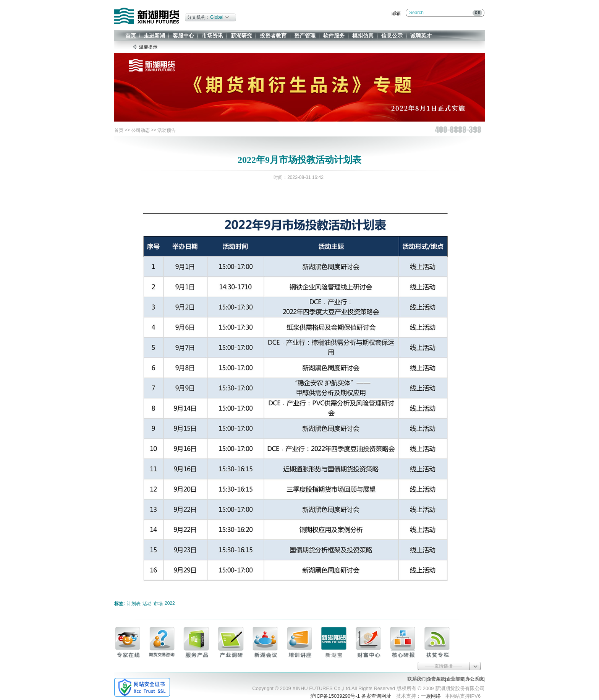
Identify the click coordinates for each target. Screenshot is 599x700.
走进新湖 (154, 36)
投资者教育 (273, 36)
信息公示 (392, 36)
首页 (131, 36)
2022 (170, 603)
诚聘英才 (421, 36)
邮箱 (396, 13)
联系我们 (416, 679)
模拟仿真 (363, 36)
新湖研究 (241, 36)
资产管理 (305, 36)
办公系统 (474, 679)
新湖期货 (147, 16)
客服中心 (183, 36)
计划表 (134, 604)
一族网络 (431, 696)
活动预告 (167, 130)
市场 (158, 604)
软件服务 (334, 36)
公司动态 (141, 130)
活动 (147, 604)
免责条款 (436, 679)
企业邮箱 (455, 679)
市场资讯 (212, 36)
